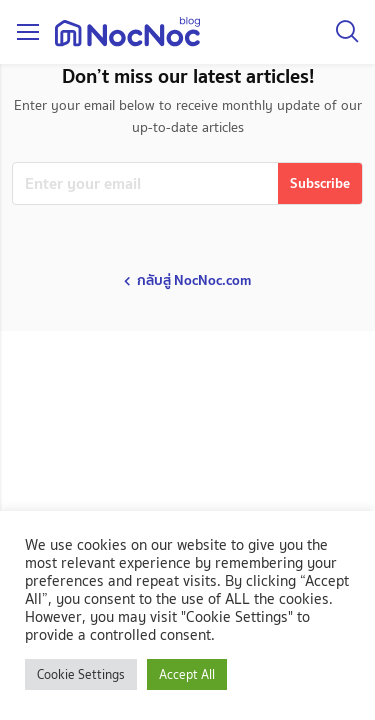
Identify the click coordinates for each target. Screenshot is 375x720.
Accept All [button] (187, 674)
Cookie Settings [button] (81, 674)
